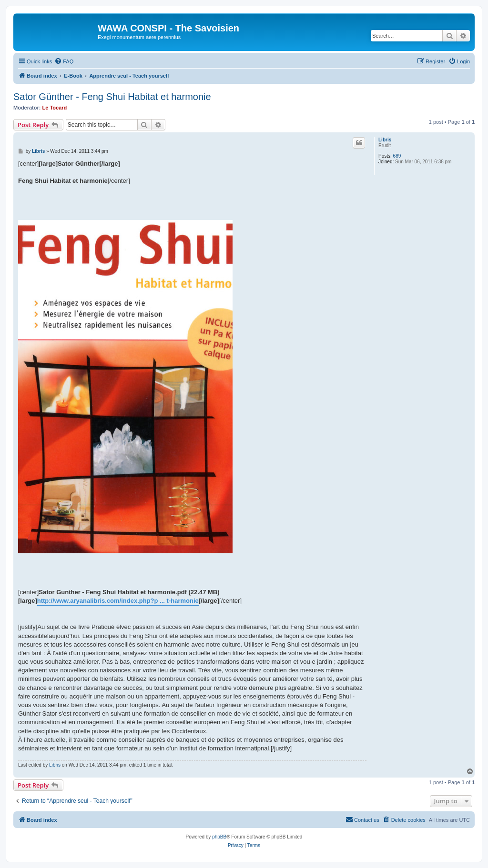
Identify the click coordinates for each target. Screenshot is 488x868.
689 (397, 156)
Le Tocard (55, 108)
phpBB (219, 837)
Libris (385, 140)
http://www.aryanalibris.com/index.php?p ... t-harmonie (118, 601)
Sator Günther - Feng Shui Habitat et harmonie (112, 97)
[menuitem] (64, 61)
